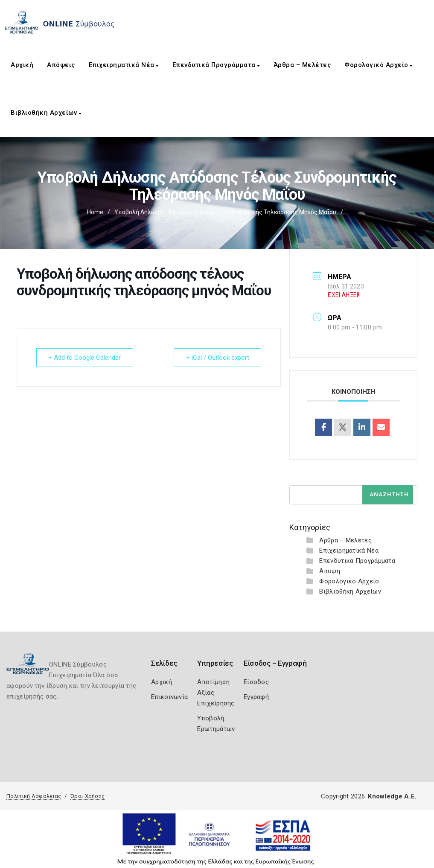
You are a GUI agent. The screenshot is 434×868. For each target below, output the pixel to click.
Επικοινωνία (169, 697)
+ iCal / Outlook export (217, 358)
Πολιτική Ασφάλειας (34, 796)
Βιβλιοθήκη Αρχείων (46, 113)
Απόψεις (61, 65)
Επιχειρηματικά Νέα (124, 65)
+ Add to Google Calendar (85, 358)
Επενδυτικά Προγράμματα (216, 65)
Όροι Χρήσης (87, 796)
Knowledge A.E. (392, 796)
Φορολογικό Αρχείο (379, 65)
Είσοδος (256, 682)
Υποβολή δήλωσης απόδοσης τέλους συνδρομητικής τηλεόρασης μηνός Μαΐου (225, 212)
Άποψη (330, 571)
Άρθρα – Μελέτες (302, 65)
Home (95, 212)
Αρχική (22, 65)
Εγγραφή (256, 697)
